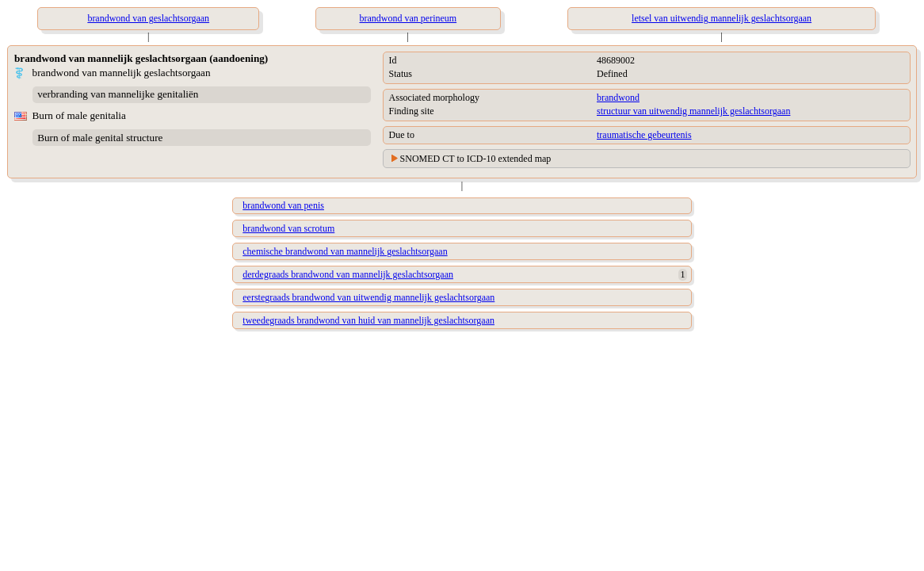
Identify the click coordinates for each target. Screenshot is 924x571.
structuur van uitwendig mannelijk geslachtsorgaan (693, 111)
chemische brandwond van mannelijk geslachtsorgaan (345, 251)
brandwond (618, 98)
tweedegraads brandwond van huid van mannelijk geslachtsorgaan (368, 320)
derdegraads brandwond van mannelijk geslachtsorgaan (348, 274)
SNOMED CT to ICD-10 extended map (476, 159)
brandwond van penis (283, 205)
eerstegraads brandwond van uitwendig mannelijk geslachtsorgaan (368, 297)
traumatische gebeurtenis (644, 135)
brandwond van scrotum (288, 228)
